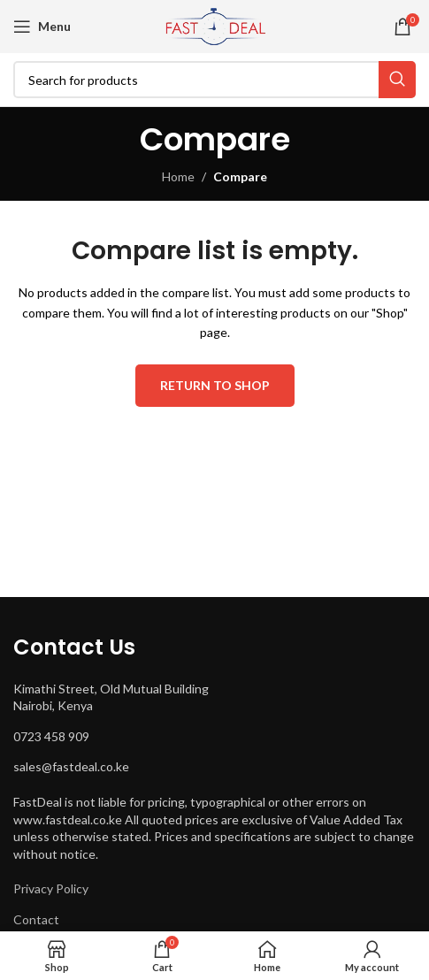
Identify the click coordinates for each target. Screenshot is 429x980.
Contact (36, 919)
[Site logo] (215, 25)
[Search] (214, 80)
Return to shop (215, 385)
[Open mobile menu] (42, 27)
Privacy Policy (51, 888)
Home (178, 176)
